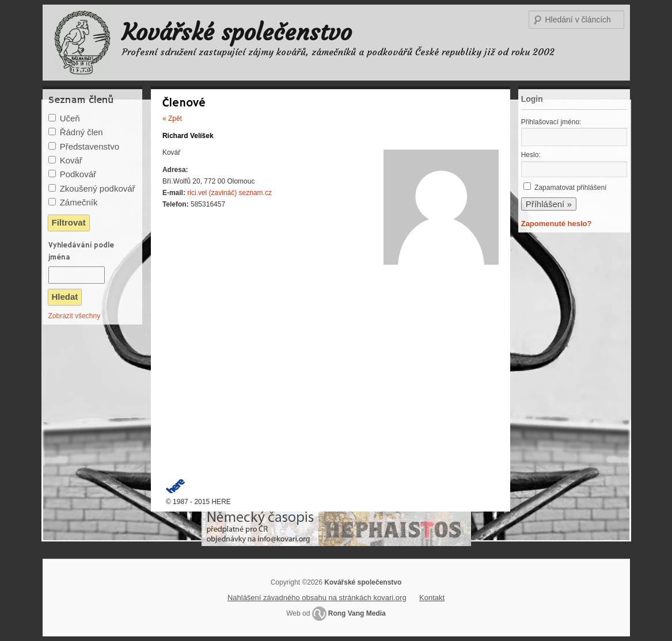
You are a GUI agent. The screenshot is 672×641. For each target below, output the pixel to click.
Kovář (71, 160)
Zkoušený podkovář (98, 188)
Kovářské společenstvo (237, 32)
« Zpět (172, 119)
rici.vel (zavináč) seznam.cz (229, 193)
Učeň (70, 118)
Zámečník (79, 202)
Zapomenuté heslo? (557, 224)
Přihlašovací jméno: (551, 122)
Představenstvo (90, 146)
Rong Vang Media (357, 613)
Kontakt (432, 598)
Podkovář (78, 174)
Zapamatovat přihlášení (570, 188)
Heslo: (531, 155)
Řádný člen (81, 132)
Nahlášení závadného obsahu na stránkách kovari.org (317, 598)
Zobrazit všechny (75, 316)
